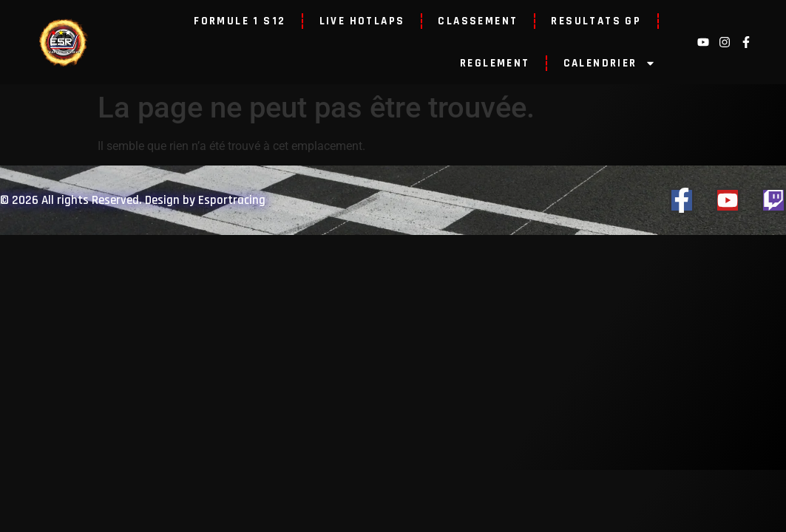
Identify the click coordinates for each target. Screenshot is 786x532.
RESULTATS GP (596, 21)
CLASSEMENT (478, 21)
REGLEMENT (495, 63)
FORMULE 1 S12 (240, 21)
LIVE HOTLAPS (362, 21)
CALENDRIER (610, 63)
